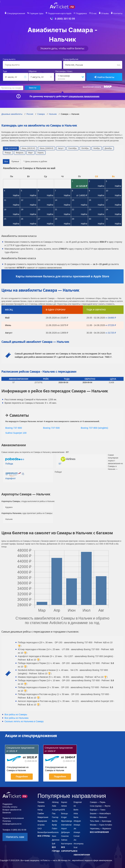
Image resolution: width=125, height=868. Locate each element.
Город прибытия (71, 59)
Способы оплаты (10, 807)
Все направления (99, 832)
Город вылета (9, 59)
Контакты (116, 13)
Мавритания (43, 817)
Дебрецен (65, 832)
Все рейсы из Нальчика (16, 718)
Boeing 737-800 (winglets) (94, 428)
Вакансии (7, 812)
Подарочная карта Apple (60, 13)
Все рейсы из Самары (16, 714)
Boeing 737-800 (14, 428)
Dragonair (78, 802)
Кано (54, 836)
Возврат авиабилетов (12, 810)
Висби (55, 821)
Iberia (76, 817)
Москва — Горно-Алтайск (101, 825)
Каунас (64, 802)
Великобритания (45, 832)
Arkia (76, 813)
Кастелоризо (67, 844)
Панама (41, 802)
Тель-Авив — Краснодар (101, 821)
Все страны (44, 836)
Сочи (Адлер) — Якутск (100, 806)
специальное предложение (84, 96)
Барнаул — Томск (98, 810)
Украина (41, 806)
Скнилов (65, 836)
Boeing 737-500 (51, 428)
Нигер (40, 810)
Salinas (64, 840)
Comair (77, 836)
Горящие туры (37, 13)
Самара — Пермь (98, 802)
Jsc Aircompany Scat (79, 844)
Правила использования (13, 818)
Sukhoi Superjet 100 (16, 433)
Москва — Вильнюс (98, 817)
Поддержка (81, 13)
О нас (93, 13)
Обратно (33, 71)
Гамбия (41, 813)
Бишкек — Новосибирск (100, 813)
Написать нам (15, 837)
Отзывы (104, 13)
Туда (5, 71)
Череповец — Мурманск (100, 828)
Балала (55, 832)
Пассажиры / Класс (64, 71)
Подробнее (22, 776)
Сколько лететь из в (24, 721)
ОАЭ (39, 828)
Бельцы (64, 813)
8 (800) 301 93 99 (65, 19)
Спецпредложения (18, 13)
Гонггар (55, 817)
